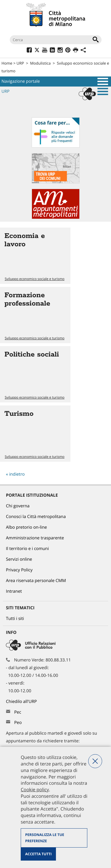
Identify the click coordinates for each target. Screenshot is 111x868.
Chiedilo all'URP (22, 702)
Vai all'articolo (35, 256)
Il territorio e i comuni (27, 549)
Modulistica (40, 63)
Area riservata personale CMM (36, 581)
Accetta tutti (38, 854)
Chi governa (18, 506)
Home (7, 63)
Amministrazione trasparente (35, 538)
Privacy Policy (19, 570)
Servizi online (19, 559)
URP (20, 63)
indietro (17, 474)
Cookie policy (35, 789)
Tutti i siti (15, 619)
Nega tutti (95, 761)
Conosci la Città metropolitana (36, 517)
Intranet (14, 591)
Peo (18, 723)
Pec (18, 712)
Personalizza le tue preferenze (45, 838)
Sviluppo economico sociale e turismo (35, 279)
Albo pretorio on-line (26, 527)
